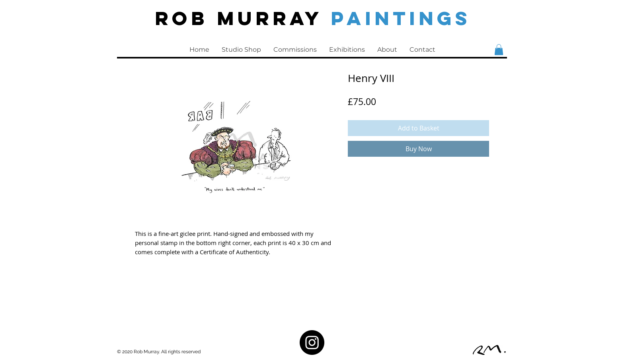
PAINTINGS (401, 18)
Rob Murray (243, 18)
